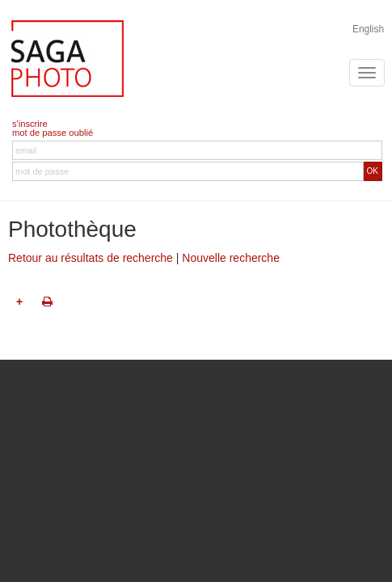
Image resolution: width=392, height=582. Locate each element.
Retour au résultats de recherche (91, 258)
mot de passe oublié (53, 133)
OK (373, 171)
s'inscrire (30, 124)
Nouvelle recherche (231, 258)
